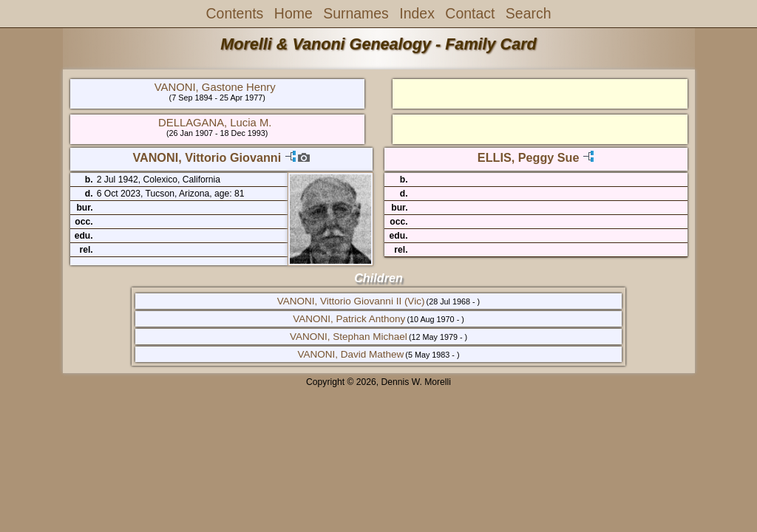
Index (417, 13)
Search (529, 13)
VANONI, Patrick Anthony (349, 319)
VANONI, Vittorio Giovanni (207, 157)
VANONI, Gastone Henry (215, 87)
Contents (235, 13)
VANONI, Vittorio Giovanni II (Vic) (351, 301)
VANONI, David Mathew (350, 354)
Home (293, 13)
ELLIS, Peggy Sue (529, 157)
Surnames (356, 13)
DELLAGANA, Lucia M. (215, 123)
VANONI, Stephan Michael (349, 337)
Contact (470, 13)
